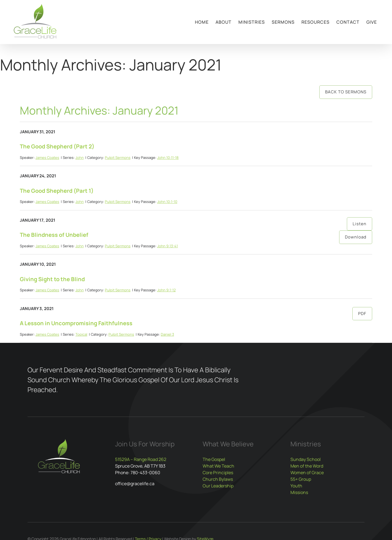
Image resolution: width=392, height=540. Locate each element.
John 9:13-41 (168, 246)
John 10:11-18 (168, 158)
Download (356, 237)
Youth (296, 486)
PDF (362, 314)
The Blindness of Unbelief (54, 235)
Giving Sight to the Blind (52, 279)
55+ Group (301, 479)
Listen (360, 224)
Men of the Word (307, 466)
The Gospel (214, 459)
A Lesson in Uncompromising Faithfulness (76, 323)
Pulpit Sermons (118, 158)
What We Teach (218, 466)
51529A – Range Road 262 (141, 459)
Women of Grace (307, 473)
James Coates (47, 158)
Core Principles (218, 473)
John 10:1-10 (167, 202)
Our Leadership (218, 486)
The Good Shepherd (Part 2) (57, 146)
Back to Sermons (346, 92)
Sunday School (306, 459)
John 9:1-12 (166, 290)
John (80, 158)
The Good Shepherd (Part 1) (57, 191)
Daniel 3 (167, 334)
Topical (81, 334)
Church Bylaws (218, 479)
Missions (299, 492)
